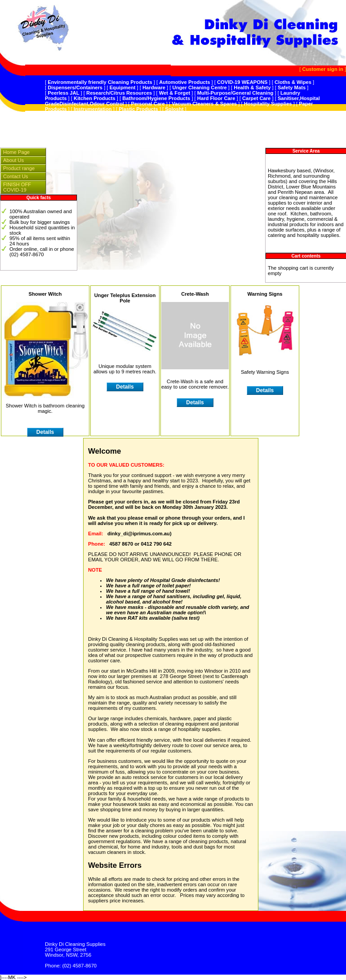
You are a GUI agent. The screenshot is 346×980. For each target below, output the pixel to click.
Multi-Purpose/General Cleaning (235, 93)
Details (45, 432)
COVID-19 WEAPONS (242, 82)
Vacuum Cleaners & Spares (204, 104)
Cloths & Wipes (293, 82)
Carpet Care (256, 98)
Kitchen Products (95, 98)
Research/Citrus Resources (119, 93)
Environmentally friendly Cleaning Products (100, 82)
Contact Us (16, 176)
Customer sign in (322, 69)
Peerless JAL (63, 93)
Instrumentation (93, 109)
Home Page (16, 152)
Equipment (123, 87)
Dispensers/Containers (75, 87)
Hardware (154, 87)
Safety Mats (292, 87)
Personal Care (148, 104)
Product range (19, 168)
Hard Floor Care (216, 98)
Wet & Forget (175, 93)
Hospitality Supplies (268, 104)
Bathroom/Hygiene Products (156, 98)
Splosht (174, 109)
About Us (13, 160)
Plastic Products (138, 109)
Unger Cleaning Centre (200, 87)
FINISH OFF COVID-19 (17, 187)
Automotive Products (184, 82)
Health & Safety (252, 87)
